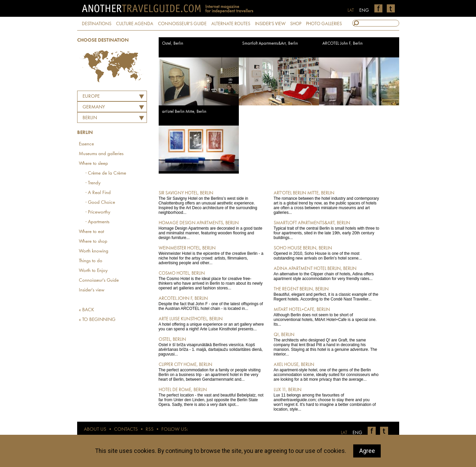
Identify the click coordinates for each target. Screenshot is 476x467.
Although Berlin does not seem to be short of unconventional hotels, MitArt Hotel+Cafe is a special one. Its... (327, 317)
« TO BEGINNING (97, 320)
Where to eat (91, 232)
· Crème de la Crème (106, 173)
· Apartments (97, 222)
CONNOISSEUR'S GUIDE (182, 24)
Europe (91, 97)
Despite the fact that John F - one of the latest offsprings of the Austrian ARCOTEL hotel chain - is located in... (211, 303)
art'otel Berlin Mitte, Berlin (184, 112)
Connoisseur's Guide (99, 281)
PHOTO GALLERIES (324, 24)
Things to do (91, 261)
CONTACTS (126, 430)
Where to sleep (93, 164)
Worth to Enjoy (93, 271)
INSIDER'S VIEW (270, 24)
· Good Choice (100, 203)
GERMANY (94, 107)
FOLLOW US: (175, 430)
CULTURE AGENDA (135, 24)
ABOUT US (95, 430)
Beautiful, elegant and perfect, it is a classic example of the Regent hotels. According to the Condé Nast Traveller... (327, 294)
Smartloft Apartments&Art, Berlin (270, 43)
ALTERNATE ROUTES (231, 24)
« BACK (87, 310)
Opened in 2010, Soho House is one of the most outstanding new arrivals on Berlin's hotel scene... (327, 253)
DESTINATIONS (97, 24)
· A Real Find (98, 193)
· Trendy (93, 183)
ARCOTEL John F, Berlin (342, 43)
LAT (351, 10)
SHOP (296, 24)
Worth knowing (94, 251)
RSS (150, 430)
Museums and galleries (101, 154)
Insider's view (92, 290)
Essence (86, 144)
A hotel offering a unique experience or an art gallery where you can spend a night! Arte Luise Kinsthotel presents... (211, 324)
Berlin (90, 118)
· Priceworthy (98, 212)
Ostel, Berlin (173, 43)
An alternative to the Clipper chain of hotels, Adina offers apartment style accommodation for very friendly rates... (327, 273)
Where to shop (93, 242)
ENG (364, 10)
